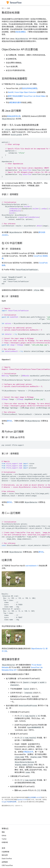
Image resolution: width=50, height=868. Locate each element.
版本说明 (5, 855)
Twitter (4, 839)
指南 (9, 8)
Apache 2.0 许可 (22, 800)
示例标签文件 (28, 752)
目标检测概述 (20, 32)
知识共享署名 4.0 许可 (35, 797)
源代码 (9, 421)
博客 (3, 832)
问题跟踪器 (5, 852)
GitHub (4, 836)
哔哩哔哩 (5, 842)
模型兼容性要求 (15, 103)
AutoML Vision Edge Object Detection (22, 92)
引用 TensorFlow (7, 865)
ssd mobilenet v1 (32, 566)
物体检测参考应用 (14, 116)
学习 (3, 8)
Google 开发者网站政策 (9, 802)
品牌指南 (5, 862)
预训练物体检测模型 (30, 88)
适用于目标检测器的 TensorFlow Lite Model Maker (27, 96)
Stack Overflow (7, 859)
